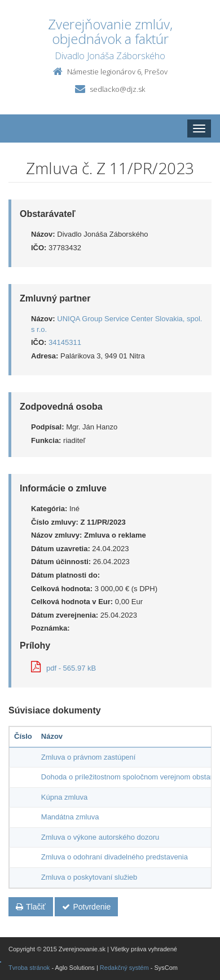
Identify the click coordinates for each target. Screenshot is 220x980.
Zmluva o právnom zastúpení (89, 757)
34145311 (65, 342)
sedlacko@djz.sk (117, 89)
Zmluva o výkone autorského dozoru (100, 837)
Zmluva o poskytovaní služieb (89, 877)
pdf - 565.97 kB (63, 668)
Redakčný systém (124, 968)
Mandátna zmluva (70, 817)
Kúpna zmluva (64, 797)
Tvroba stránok (29, 968)
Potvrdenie (86, 907)
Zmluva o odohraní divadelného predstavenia (115, 857)
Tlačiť (31, 907)
